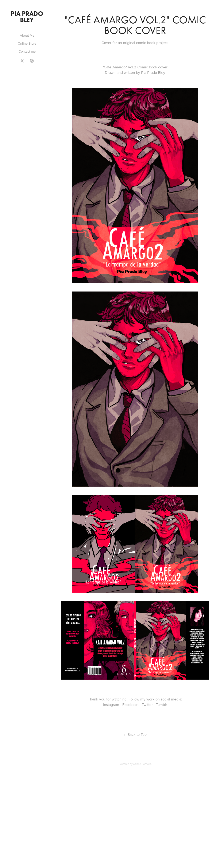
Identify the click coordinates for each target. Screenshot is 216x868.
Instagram (111, 705)
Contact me (27, 51)
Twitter (147, 705)
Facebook (130, 705)
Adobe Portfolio (142, 764)
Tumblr (161, 705)
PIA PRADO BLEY (28, 17)
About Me (27, 35)
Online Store (27, 43)
